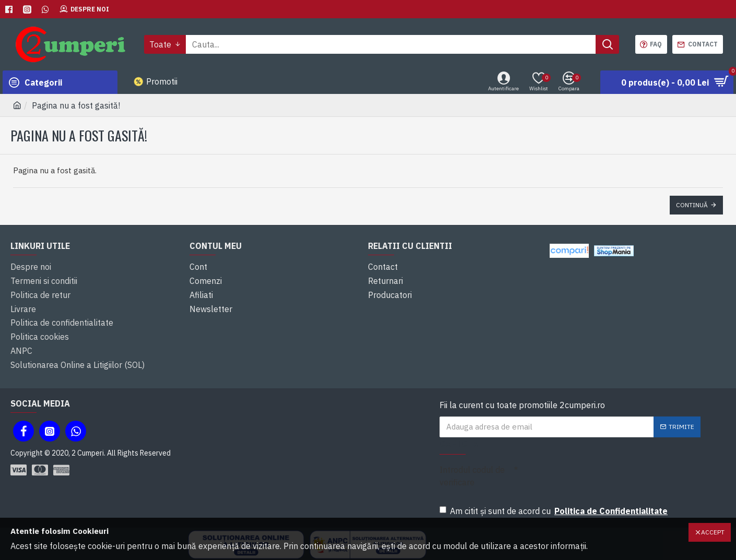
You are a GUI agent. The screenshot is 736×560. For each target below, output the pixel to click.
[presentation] (597, 468)
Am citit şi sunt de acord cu (554, 499)
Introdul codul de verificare (472, 464)
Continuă (692, 205)
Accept (713, 532)
